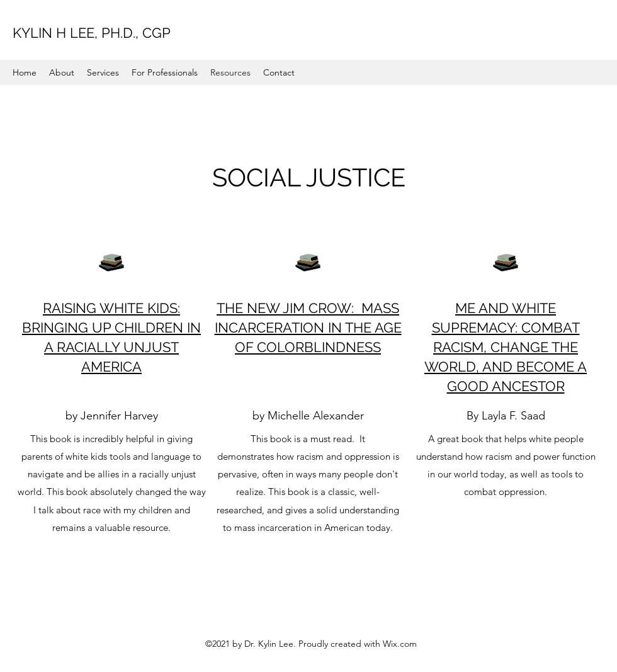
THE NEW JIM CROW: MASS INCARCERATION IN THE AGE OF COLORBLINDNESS (308, 327)
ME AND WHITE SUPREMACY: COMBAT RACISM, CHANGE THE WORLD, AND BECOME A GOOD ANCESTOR (506, 347)
